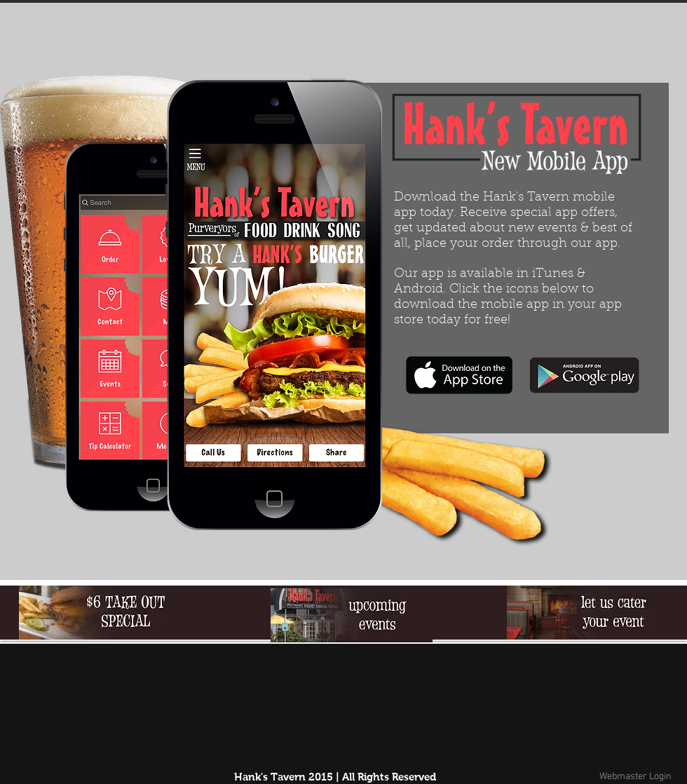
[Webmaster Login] (635, 777)
